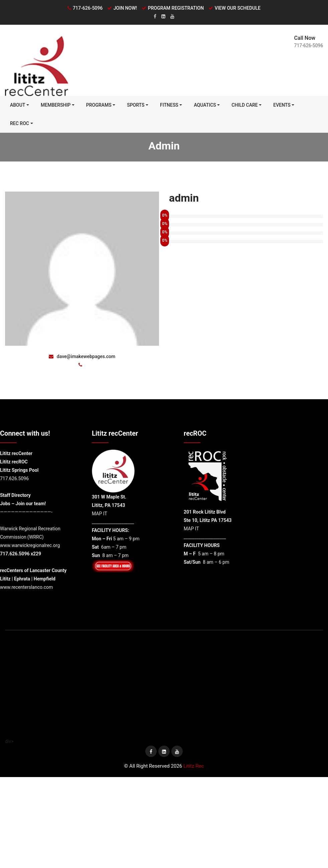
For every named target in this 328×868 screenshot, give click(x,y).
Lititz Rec (194, 766)
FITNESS (169, 105)
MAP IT (100, 514)
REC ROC (20, 124)
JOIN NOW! (125, 8)
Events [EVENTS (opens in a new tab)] (282, 105)
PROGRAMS (99, 105)
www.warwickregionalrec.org (30, 546)
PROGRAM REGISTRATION (176, 8)
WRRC (36, 537)
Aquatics (205, 105)
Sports (136, 105)
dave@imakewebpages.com (82, 357)
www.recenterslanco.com (26, 587)
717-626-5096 (88, 8)
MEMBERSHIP (56, 105)
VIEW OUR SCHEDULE (238, 8)
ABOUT (18, 105)
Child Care (244, 105)
